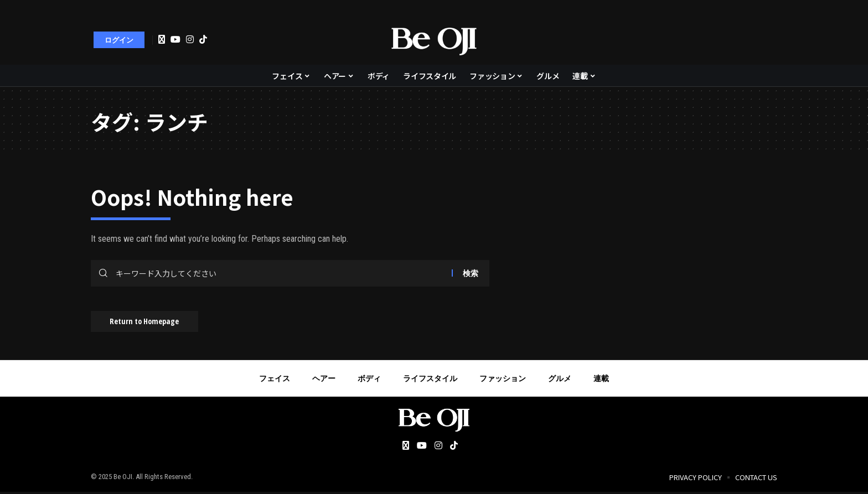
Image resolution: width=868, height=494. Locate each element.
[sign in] (119, 40)
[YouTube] (175, 39)
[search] (763, 40)
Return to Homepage (148, 323)
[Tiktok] (203, 39)
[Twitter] (162, 40)
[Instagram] (190, 39)
